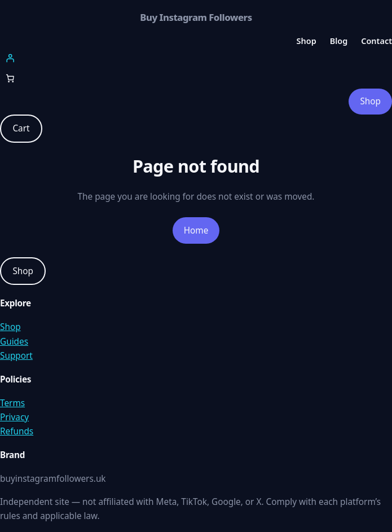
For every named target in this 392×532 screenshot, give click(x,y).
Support (16, 355)
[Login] (196, 58)
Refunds (17, 431)
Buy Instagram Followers (196, 17)
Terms (12, 403)
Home (196, 230)
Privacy (14, 417)
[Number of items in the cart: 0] (10, 78)
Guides (14, 341)
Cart (21, 128)
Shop (370, 101)
